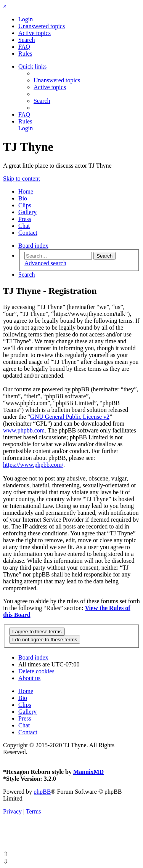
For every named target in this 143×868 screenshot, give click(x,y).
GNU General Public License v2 (70, 417)
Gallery (27, 212)
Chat (24, 226)
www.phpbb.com (24, 430)
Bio (23, 198)
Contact (28, 233)
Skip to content (22, 179)
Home (26, 191)
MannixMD (88, 772)
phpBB (42, 792)
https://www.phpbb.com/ (33, 465)
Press (25, 219)
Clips (25, 205)
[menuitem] (26, 19)
